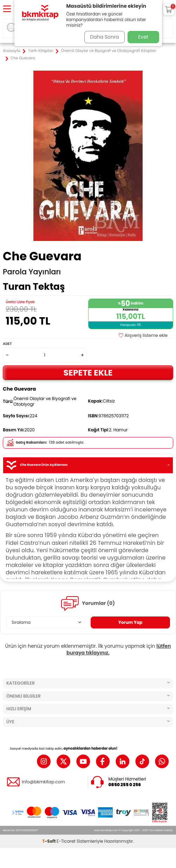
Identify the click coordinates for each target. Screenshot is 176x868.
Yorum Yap (131, 622)
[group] (88, 156)
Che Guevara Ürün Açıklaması (88, 465)
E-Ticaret (66, 841)
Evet (143, 37)
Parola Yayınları (32, 272)
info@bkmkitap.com (43, 782)
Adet (7, 344)
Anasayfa (12, 51)
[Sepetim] (169, 9)
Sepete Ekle (88, 373)
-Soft (49, 841)
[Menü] (7, 9)
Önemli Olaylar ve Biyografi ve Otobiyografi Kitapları (109, 51)
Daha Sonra (104, 37)
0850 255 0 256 (125, 785)
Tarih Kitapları (41, 51)
